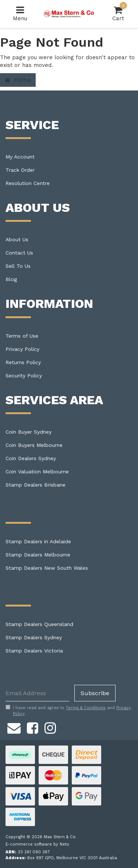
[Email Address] (37, 693)
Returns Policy (23, 362)
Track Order (20, 170)
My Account (20, 157)
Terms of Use (22, 336)
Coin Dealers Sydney (31, 458)
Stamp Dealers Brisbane (36, 485)
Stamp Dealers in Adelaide (38, 541)
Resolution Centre (28, 183)
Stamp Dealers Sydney (34, 637)
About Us (17, 239)
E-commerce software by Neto (37, 844)
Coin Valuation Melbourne (37, 472)
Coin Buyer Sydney (29, 432)
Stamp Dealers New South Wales (47, 568)
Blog (11, 279)
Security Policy (24, 376)
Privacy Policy (22, 349)
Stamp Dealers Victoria (34, 651)
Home (18, 80)
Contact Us (19, 253)
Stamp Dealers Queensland (39, 624)
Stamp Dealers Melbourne (38, 555)
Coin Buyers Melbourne (34, 445)
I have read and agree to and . (68, 711)
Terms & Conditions (86, 708)
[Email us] (14, 727)
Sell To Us (18, 266)
